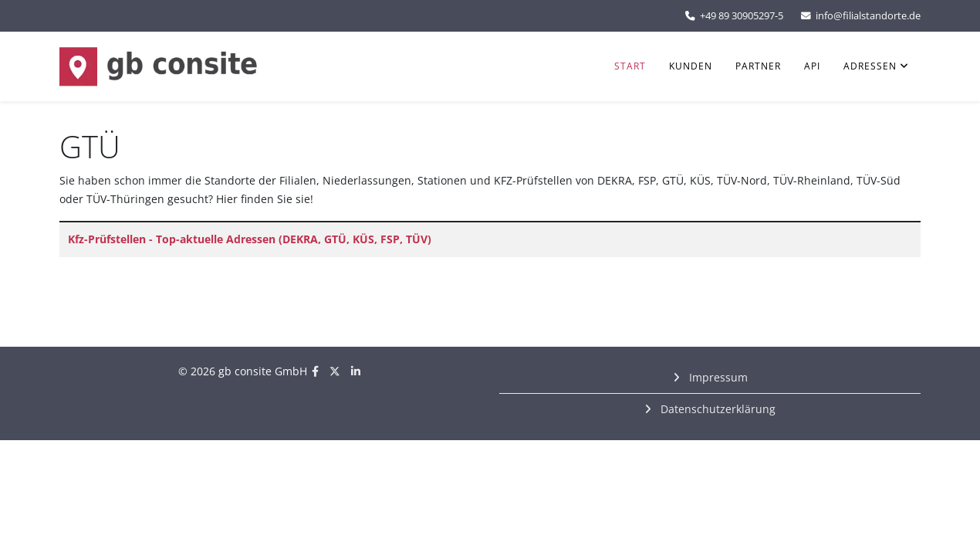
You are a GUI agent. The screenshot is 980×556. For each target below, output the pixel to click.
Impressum (717, 377)
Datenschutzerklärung (716, 409)
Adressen (870, 66)
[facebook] (315, 371)
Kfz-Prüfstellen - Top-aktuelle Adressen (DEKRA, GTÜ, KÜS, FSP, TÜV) (250, 239)
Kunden (691, 66)
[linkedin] (356, 371)
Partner (758, 66)
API (812, 66)
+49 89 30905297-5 (742, 16)
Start (630, 66)
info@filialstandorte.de (868, 16)
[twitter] (335, 371)
